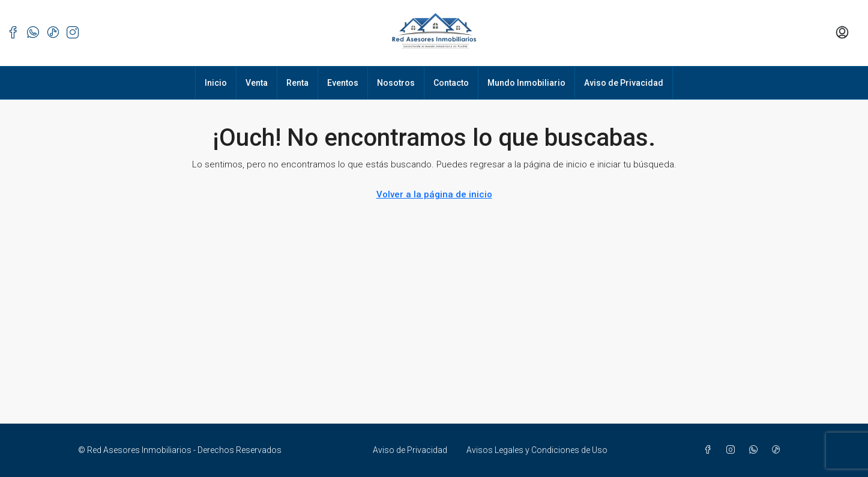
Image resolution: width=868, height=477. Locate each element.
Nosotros (396, 83)
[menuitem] (842, 33)
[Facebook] (710, 450)
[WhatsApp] (756, 450)
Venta (257, 83)
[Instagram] (733, 450)
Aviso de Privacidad (624, 83)
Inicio (216, 83)
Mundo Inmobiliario (526, 83)
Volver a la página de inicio (434, 194)
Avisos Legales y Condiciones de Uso (537, 450)
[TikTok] (779, 450)
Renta (297, 83)
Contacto (451, 83)
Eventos (343, 83)
